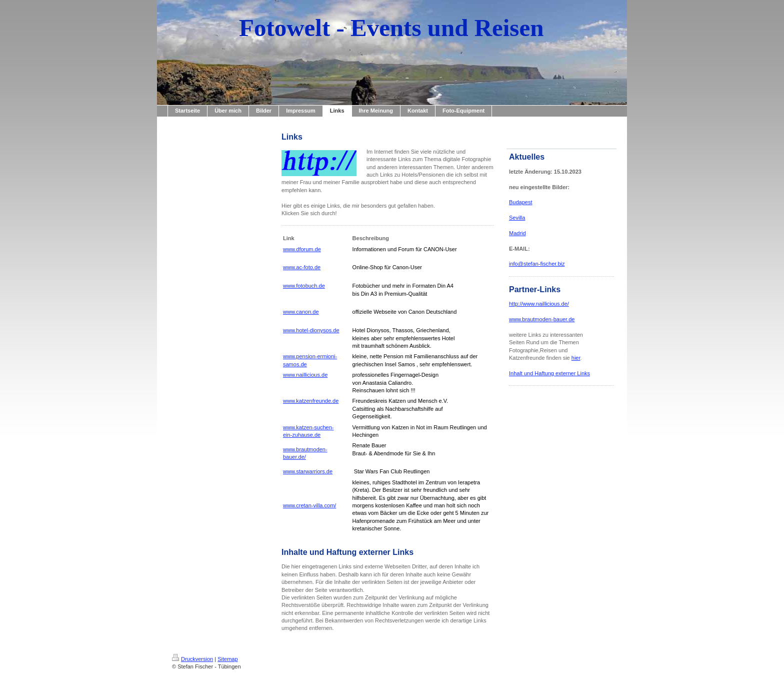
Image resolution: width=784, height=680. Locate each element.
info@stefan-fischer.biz (537, 264)
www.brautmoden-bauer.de (542, 319)
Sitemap (227, 659)
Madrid (517, 233)
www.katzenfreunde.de (311, 401)
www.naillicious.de (305, 375)
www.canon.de (301, 312)
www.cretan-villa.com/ (309, 505)
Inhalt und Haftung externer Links (549, 373)
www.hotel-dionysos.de (311, 330)
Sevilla (517, 218)
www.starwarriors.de (308, 471)
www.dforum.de (302, 249)
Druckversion (192, 659)
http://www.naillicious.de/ (539, 304)
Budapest (520, 202)
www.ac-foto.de (302, 267)
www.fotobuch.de (304, 286)
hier (576, 358)
